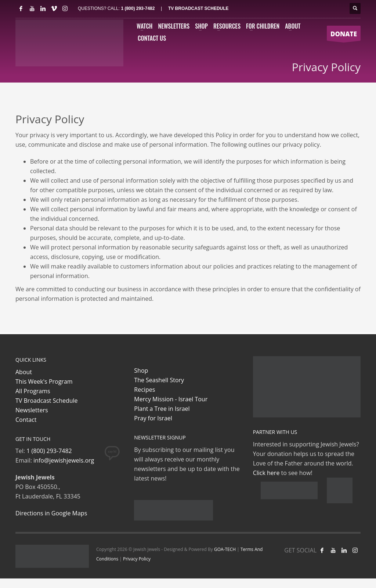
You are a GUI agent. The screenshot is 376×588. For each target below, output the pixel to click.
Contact (26, 420)
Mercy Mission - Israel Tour (171, 399)
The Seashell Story (159, 380)
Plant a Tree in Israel (162, 409)
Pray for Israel (153, 418)
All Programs (33, 391)
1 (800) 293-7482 (138, 8)
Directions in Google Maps (51, 513)
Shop (141, 370)
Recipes (144, 390)
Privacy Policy (137, 559)
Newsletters (32, 410)
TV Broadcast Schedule (47, 401)
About (24, 372)
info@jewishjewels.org (64, 460)
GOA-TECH (225, 549)
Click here (266, 473)
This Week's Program (44, 381)
